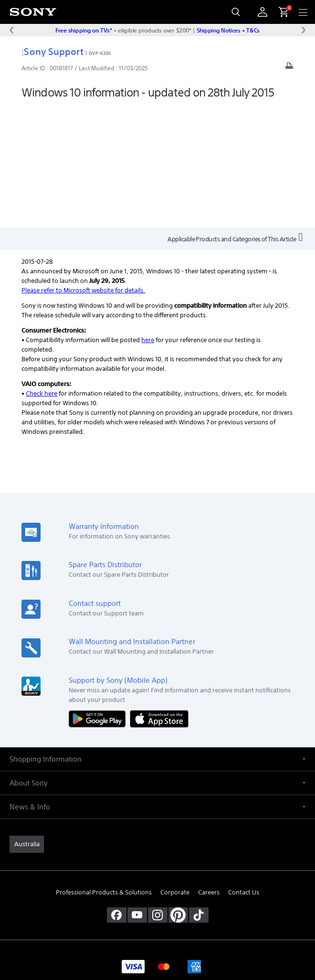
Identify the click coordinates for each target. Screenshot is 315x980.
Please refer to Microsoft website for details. (83, 169)
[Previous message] (11, 30)
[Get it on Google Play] (99, 598)
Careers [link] (209, 771)
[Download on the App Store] (159, 598)
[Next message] (304, 30)
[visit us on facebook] (117, 794)
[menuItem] (280, 12)
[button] (157, 638)
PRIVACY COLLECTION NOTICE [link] (157, 924)
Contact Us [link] (244, 771)
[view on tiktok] (199, 794)
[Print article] (289, 68)
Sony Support (52, 51)
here (148, 219)
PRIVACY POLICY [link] (157, 912)
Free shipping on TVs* (84, 30)
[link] (27, 723)
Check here (42, 273)
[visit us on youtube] (137, 794)
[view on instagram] (158, 794)
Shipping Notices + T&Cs (228, 30)
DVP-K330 (100, 53)
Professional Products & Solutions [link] (104, 771)
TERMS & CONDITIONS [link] (158, 900)
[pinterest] (178, 794)
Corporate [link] (175, 771)
